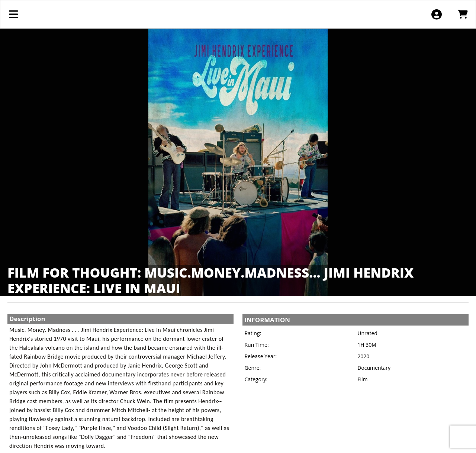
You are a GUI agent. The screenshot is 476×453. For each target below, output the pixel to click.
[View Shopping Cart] (462, 14)
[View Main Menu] (14, 14)
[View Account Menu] (436, 14)
